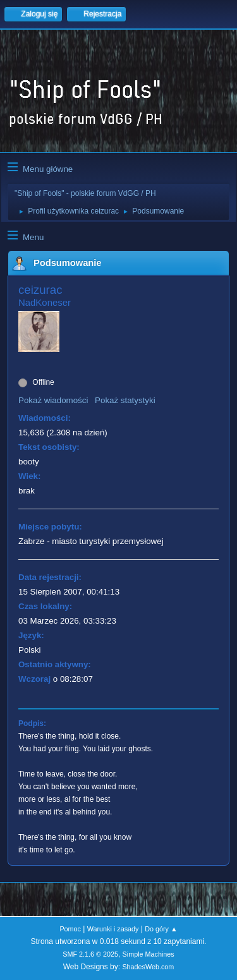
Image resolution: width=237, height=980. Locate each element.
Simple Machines (149, 954)
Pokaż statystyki (125, 400)
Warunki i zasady (113, 929)
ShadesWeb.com (148, 967)
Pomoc (70, 929)
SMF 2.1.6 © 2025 (90, 954)
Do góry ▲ (161, 929)
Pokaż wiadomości (53, 400)
